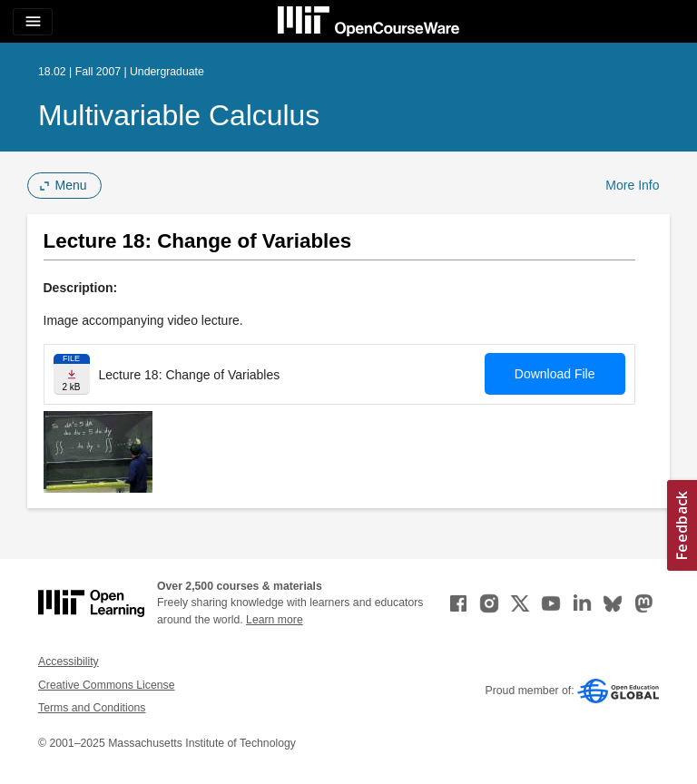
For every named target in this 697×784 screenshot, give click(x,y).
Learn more (275, 620)
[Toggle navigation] (33, 22)
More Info (632, 185)
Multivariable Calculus (179, 115)
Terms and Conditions (92, 708)
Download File (555, 374)
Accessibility (69, 661)
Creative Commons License (106, 685)
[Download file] (72, 374)
